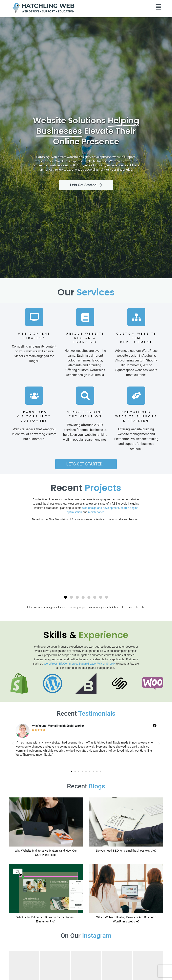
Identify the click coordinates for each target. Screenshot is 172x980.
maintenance (96, 512)
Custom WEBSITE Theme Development (136, 338)
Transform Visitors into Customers (34, 416)
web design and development (101, 508)
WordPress (51, 664)
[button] (158, 7)
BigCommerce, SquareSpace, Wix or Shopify (87, 664)
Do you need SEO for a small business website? (126, 851)
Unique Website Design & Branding (85, 338)
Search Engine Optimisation (85, 414)
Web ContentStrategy (34, 336)
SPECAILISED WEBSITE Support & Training (136, 416)
